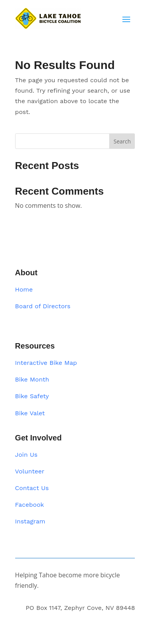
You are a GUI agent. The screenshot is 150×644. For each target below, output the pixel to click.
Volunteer (30, 471)
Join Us (26, 455)
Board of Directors (43, 306)
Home (24, 289)
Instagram (30, 521)
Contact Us (32, 488)
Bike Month (32, 379)
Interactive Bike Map (46, 363)
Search (122, 141)
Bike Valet (30, 413)
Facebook (30, 505)
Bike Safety (32, 396)
